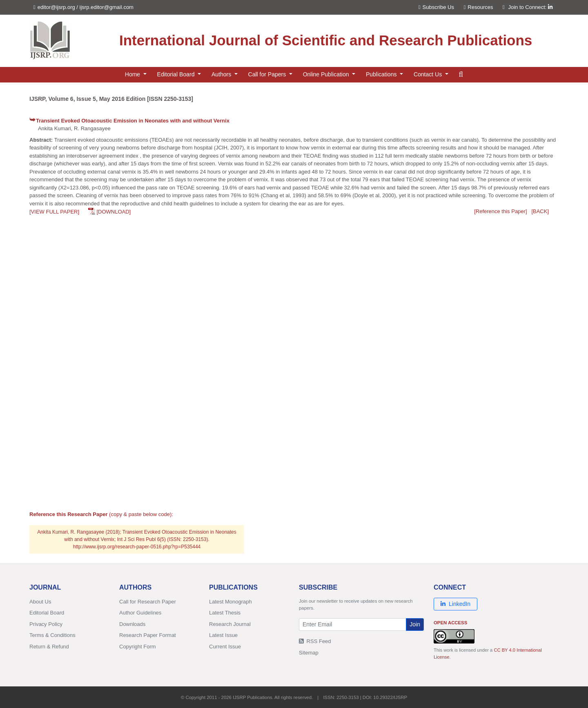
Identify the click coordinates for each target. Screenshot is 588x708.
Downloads (132, 624)
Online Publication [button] (327, 74)
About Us (40, 602)
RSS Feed (315, 641)
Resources (479, 7)
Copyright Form (138, 647)
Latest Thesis (225, 613)
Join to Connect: (530, 7)
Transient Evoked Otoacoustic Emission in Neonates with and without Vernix (133, 121)
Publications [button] (382, 74)
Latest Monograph (231, 602)
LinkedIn (455, 604)
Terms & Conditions (52, 635)
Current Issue (225, 647)
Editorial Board (47, 613)
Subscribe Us (436, 7)
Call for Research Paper (148, 602)
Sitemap (309, 653)
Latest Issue (223, 635)
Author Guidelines (140, 613)
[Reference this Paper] (500, 211)
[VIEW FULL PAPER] (54, 212)
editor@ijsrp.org (56, 7)
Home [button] (133, 74)
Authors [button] (222, 74)
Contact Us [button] (429, 74)
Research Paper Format (148, 635)
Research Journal (230, 624)
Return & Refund (49, 647)
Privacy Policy (46, 624)
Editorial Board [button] (177, 74)
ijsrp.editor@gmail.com (107, 7)
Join (415, 624)
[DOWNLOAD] (114, 212)
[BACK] (540, 211)
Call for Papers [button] (268, 74)
